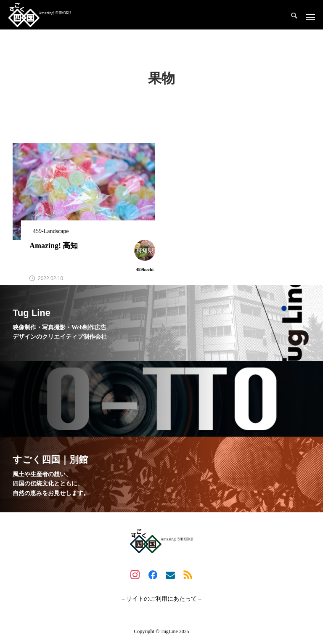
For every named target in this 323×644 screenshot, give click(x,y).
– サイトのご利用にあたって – (162, 599)
